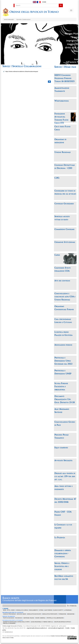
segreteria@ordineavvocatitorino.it (37, 628)
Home (44, 2)
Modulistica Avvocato (34, 614)
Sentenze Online (29, 618)
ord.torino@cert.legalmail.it (56, 628)
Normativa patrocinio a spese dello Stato (16, 622)
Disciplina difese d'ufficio (62, 622)
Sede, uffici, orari (9, 610)
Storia (41, 610)
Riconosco (19, 618)
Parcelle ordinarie (9, 623)
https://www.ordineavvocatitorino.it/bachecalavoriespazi (22, 71)
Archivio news (21, 614)
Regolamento (33, 610)
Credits (67, 628)
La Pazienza (68, 610)
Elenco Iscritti (58, 610)
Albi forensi (48, 610)
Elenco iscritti (11, 598)
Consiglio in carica (22, 610)
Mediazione (71, 614)
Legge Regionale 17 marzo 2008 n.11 (42, 622)
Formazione (62, 614)
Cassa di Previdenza (9, 614)
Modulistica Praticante (50, 614)
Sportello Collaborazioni (55, 618)
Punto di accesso (9, 618)
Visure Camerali (40, 618)
